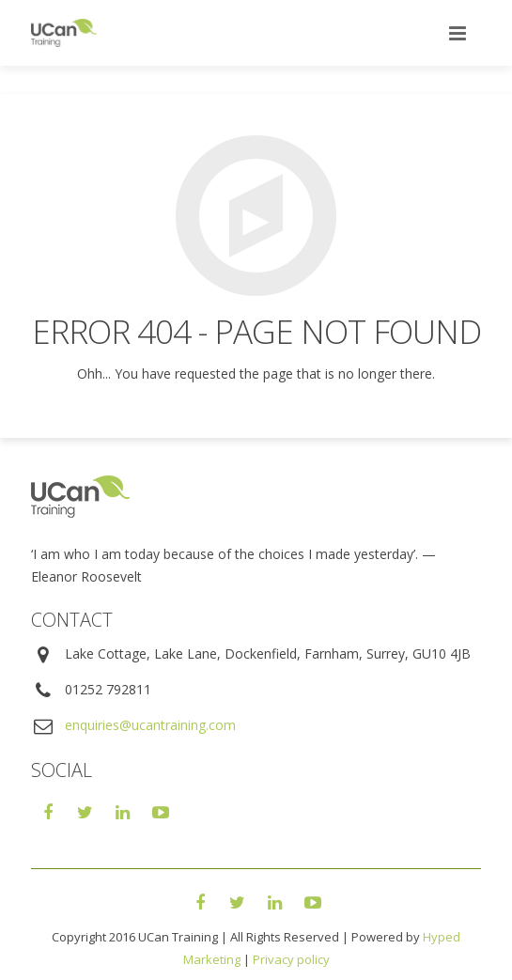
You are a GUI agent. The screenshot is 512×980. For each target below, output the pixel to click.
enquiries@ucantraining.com (150, 725)
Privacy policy (291, 959)
